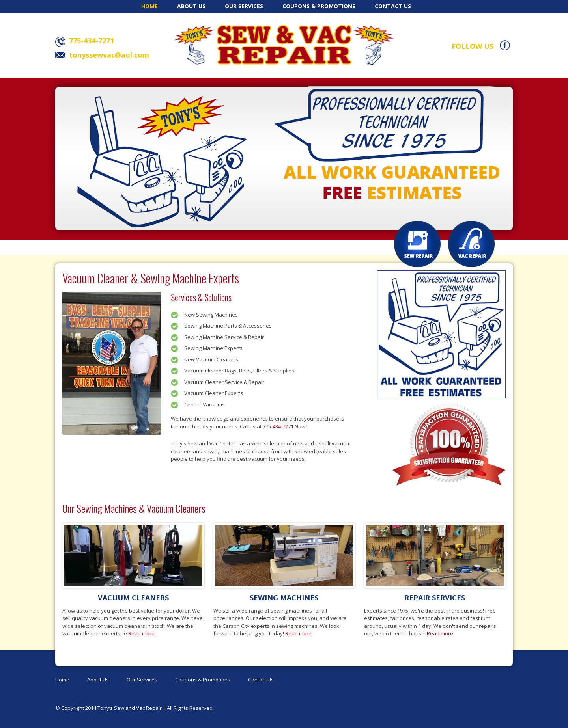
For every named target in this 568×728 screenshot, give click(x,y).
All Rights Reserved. (190, 708)
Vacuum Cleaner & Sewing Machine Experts (151, 278)
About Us (191, 6)
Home (149, 6)
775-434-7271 (278, 426)
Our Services (244, 6)
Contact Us (393, 6)
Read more (141, 633)
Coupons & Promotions (319, 6)
